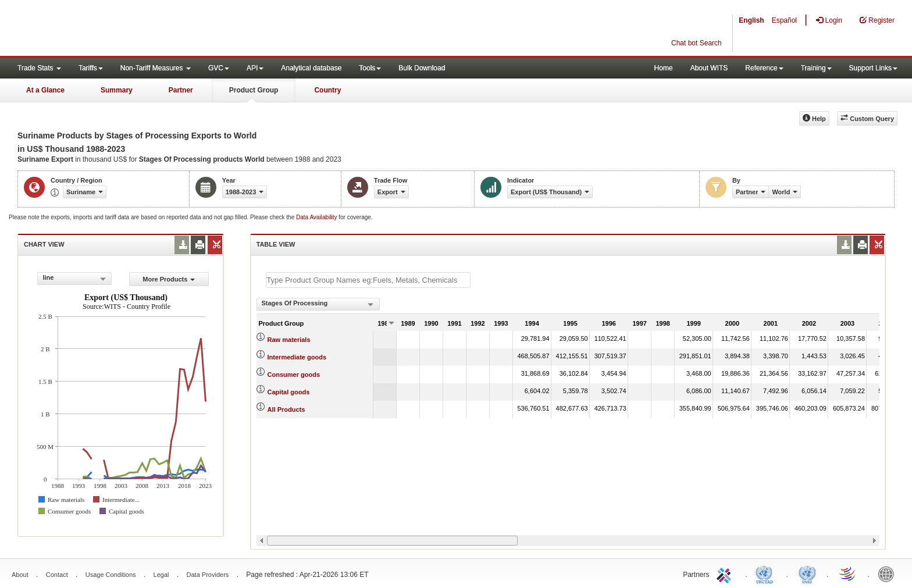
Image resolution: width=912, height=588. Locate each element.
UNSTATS (807, 573)
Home (664, 68)
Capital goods (289, 392)
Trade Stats (39, 68)
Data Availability (317, 217)
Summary (117, 90)
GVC (219, 68)
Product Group (254, 90)
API (255, 68)
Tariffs (91, 68)
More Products (169, 279)
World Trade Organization (848, 573)
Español (784, 20)
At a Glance (45, 90)
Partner (181, 90)
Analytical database (311, 68)
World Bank (889, 573)
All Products (286, 409)
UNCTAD (767, 573)
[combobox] (74, 279)
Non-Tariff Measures (156, 68)
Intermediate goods (297, 357)
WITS (116, 29)
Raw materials (289, 340)
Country (327, 90)
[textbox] (368, 280)
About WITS (709, 68)
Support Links (873, 68)
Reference (764, 68)
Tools (370, 68)
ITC (726, 573)
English (751, 20)
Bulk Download (422, 68)
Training (816, 68)
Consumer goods (294, 375)
